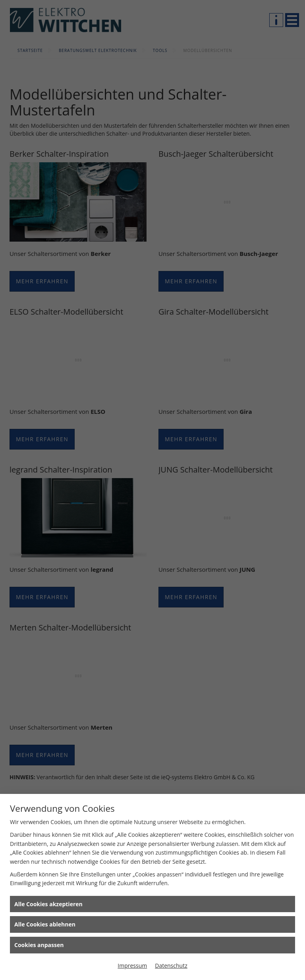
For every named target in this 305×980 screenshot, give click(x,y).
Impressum (132, 966)
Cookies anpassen (39, 945)
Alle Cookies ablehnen (45, 924)
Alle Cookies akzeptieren (48, 904)
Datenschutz (171, 966)
